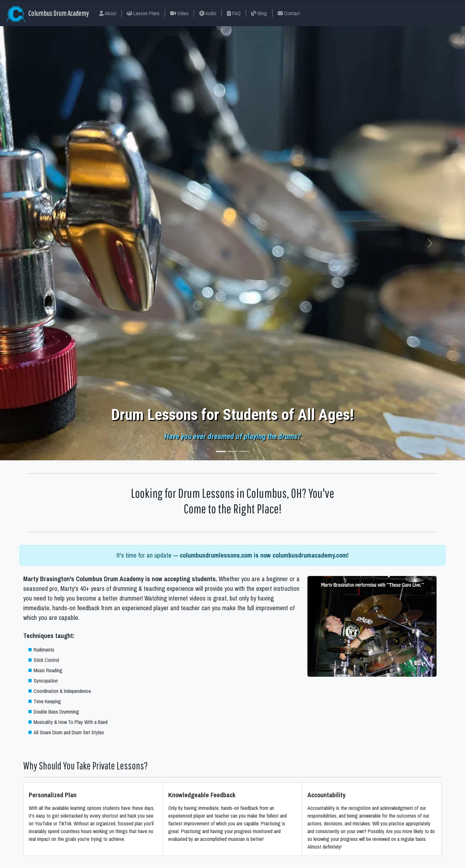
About (108, 13)
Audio (208, 13)
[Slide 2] (232, 451)
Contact (289, 13)
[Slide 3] (244, 451)
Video (179, 13)
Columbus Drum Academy (48, 14)
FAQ (234, 13)
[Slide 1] (221, 451)
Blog (259, 13)
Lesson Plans (143, 13)
